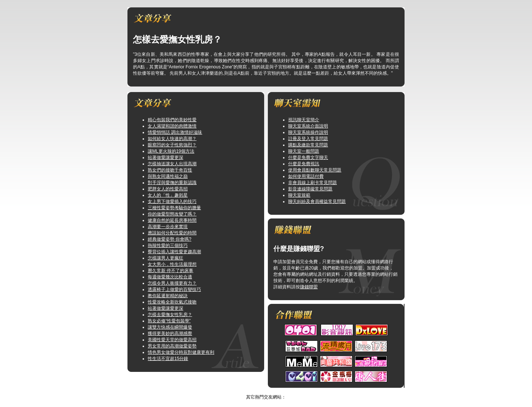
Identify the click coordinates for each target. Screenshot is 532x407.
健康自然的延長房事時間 (172, 220)
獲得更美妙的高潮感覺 (170, 333)
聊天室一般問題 (304, 151)
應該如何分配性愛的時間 (172, 233)
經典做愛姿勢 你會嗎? (170, 239)
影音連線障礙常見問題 (310, 189)
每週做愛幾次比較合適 (170, 277)
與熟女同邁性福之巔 (168, 176)
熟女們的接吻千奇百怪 (170, 170)
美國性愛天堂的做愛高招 (172, 340)
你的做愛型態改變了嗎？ (172, 214)
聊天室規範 (299, 195)
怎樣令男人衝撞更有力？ (172, 283)
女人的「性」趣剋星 (168, 195)
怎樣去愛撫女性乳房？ (170, 315)
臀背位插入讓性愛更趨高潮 (174, 252)
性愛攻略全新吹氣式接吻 (172, 302)
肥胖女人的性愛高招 (168, 189)
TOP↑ (277, 391)
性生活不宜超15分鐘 (168, 359)
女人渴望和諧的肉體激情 (172, 126)
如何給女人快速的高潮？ (172, 139)
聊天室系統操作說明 (308, 132)
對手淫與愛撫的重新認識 (172, 183)
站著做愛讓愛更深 (166, 157)
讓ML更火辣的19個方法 (171, 151)
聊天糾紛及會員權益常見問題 (317, 201)
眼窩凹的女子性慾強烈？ (172, 145)
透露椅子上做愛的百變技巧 (174, 289)
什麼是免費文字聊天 (308, 157)
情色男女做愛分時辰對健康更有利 (181, 352)
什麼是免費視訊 (304, 164)
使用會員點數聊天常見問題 (315, 170)
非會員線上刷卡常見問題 (313, 183)
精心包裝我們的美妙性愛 (172, 120)
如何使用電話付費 (306, 176)
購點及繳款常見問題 (308, 145)
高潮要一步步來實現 (168, 227)
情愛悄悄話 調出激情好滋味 (175, 132)
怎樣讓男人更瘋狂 (166, 258)
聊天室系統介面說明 (308, 126)
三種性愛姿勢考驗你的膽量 (174, 208)
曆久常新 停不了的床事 (170, 271)
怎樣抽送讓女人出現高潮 (172, 164)
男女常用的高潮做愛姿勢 (172, 346)
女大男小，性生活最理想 (172, 264)
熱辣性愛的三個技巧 (168, 245)
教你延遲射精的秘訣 (168, 296)
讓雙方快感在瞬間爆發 (170, 327)
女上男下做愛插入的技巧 (172, 201)
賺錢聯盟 (309, 287)
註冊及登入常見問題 (308, 139)
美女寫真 (259, 391)
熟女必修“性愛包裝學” (169, 321)
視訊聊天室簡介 (304, 120)
